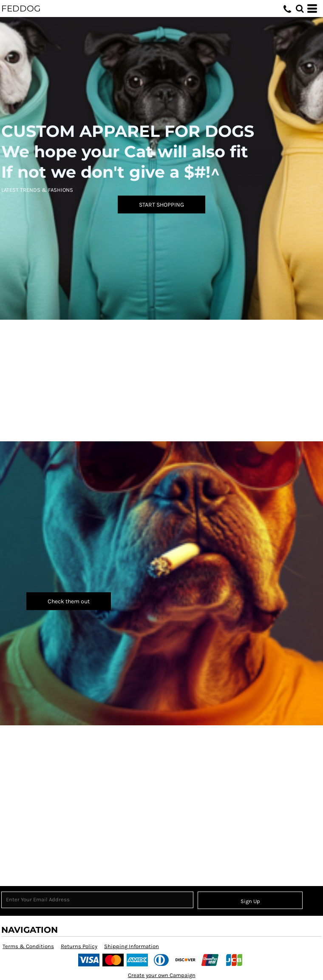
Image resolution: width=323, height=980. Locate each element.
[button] (300, 9)
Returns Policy (79, 946)
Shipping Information (132, 946)
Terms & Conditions (28, 946)
